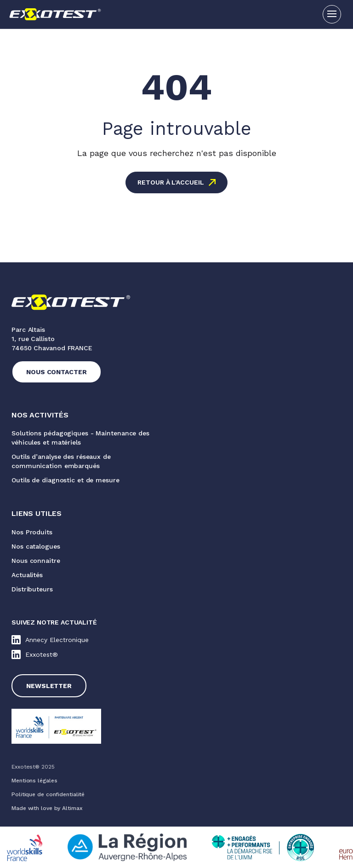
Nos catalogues (36, 546)
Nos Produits (32, 532)
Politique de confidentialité (48, 794)
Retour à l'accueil (171, 182)
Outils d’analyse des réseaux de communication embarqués (61, 461)
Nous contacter (57, 372)
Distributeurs (32, 589)
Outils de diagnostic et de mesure (65, 480)
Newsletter (49, 686)
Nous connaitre (36, 561)
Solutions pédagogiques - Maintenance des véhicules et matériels (80, 438)
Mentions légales (34, 781)
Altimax (72, 808)
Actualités (27, 575)
